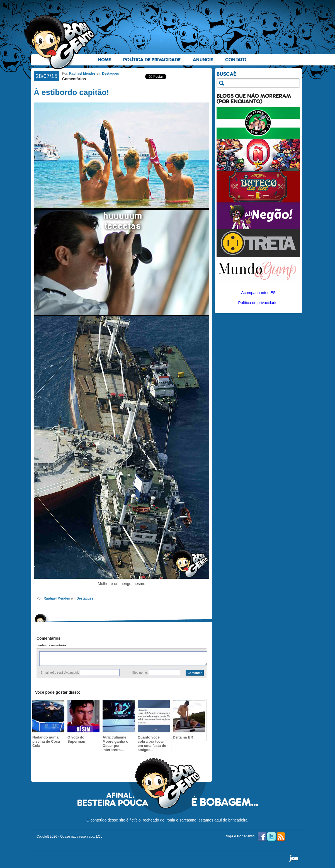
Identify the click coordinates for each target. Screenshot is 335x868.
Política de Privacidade (152, 60)
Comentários (74, 79)
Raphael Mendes (82, 74)
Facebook (262, 837)
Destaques (111, 74)
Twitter (271, 837)
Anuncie (203, 60)
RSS (281, 837)
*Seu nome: (140, 673)
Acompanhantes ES (258, 293)
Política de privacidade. (258, 303)
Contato (236, 60)
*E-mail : (59, 673)
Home (105, 60)
